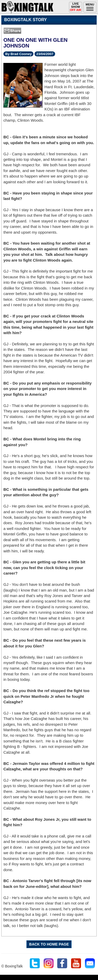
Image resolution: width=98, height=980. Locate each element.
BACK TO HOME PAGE (49, 944)
